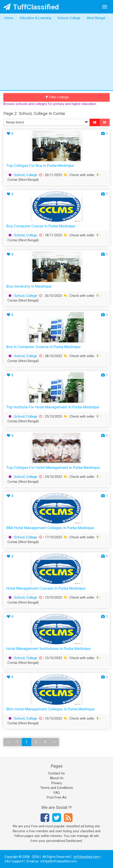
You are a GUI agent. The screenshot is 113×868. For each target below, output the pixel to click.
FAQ (57, 793)
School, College (26, 175)
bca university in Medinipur (29, 286)
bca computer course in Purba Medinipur (41, 226)
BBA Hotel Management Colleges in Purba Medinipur (50, 528)
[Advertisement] (56, 56)
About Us (57, 778)
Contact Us (56, 773)
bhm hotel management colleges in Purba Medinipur (51, 709)
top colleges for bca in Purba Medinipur (40, 166)
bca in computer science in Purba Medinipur (44, 347)
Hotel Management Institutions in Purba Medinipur (49, 649)
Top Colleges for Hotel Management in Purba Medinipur (53, 468)
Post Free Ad (56, 797)
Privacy (57, 783)
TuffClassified (31, 7)
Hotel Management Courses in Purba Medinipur (46, 588)
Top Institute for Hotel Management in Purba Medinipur (53, 407)
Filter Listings (57, 97)
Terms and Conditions (57, 788)
